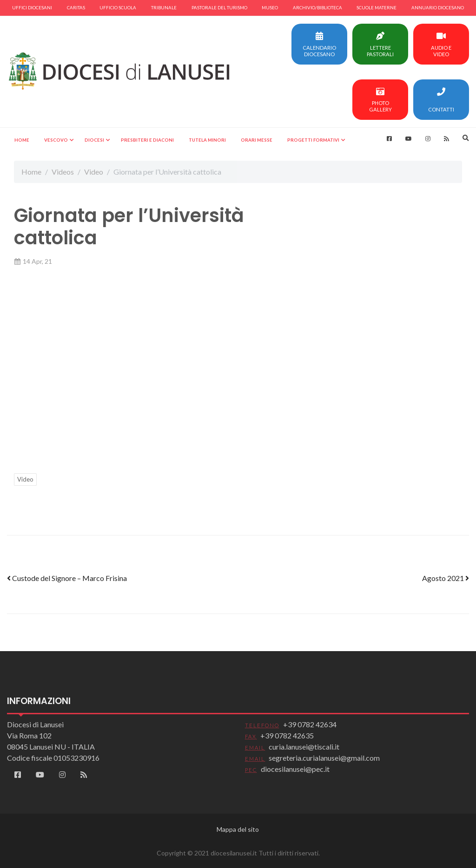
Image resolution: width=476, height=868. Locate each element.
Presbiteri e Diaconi (147, 140)
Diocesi (94, 140)
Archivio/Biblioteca (317, 8)
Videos (63, 172)
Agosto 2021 (446, 578)
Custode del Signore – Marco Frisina (67, 578)
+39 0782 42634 (310, 724)
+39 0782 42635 (287, 735)
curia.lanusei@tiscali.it (304, 747)
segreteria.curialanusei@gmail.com (324, 758)
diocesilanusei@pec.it (295, 769)
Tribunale (164, 8)
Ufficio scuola (118, 8)
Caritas (76, 8)
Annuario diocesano (438, 8)
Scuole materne (377, 8)
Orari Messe (257, 140)
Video (94, 172)
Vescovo (56, 140)
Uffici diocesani (32, 8)
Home (22, 140)
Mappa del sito (238, 829)
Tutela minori (207, 140)
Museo (270, 8)
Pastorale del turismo (219, 8)
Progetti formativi (313, 140)
